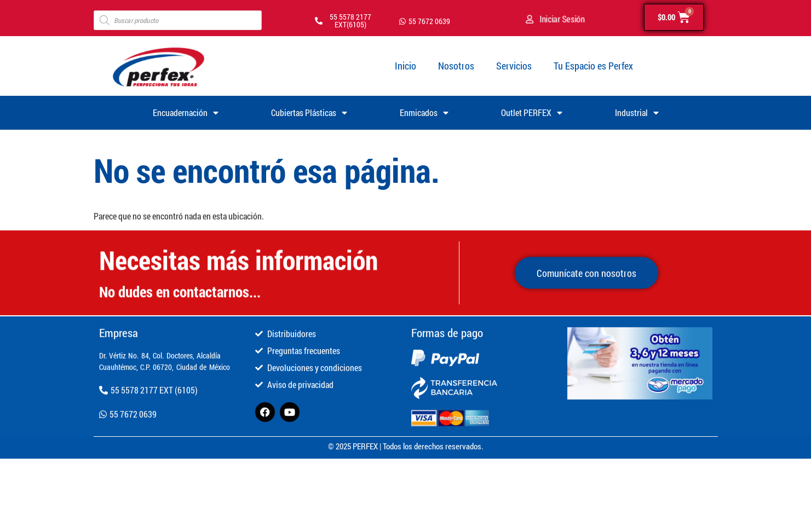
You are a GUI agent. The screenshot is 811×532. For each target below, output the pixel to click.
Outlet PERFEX (532, 113)
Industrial (637, 113)
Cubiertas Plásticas (309, 113)
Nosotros (456, 66)
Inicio (405, 66)
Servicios (514, 66)
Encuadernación (186, 113)
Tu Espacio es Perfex (593, 66)
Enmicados (424, 113)
